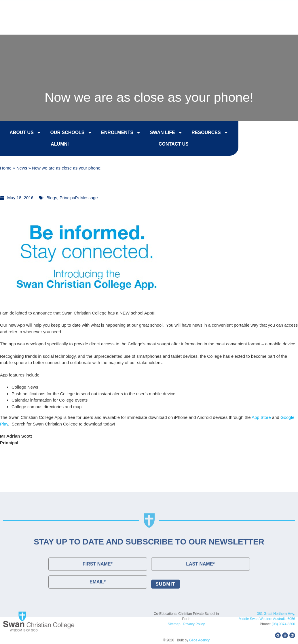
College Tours (223, 9)
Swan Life (160, 133)
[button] (282, 24)
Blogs (52, 198)
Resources (204, 133)
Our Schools (65, 133)
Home (6, 168)
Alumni (54, 145)
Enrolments (115, 133)
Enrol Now (177, 9)
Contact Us (270, 9)
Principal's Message (79, 198)
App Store (261, 417)
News (22, 168)
